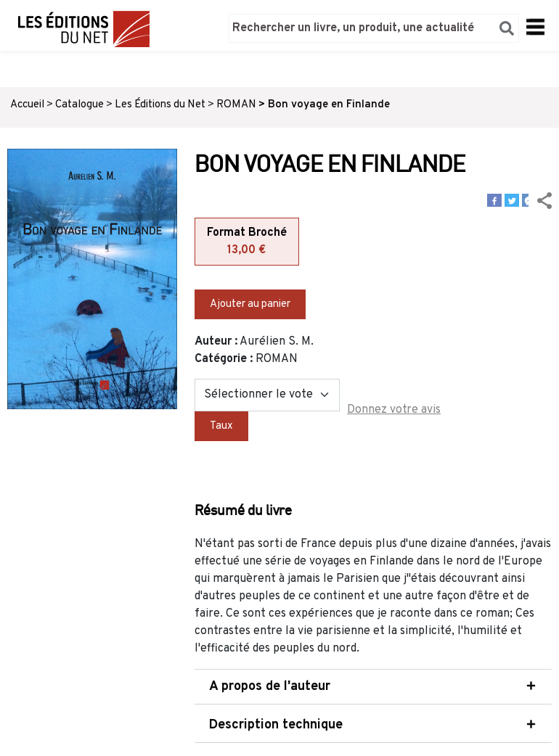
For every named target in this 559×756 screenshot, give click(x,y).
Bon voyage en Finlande (329, 105)
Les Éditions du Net (160, 105)
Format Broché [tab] (247, 242)
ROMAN (236, 105)
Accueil (27, 105)
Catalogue (79, 105)
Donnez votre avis (394, 410)
